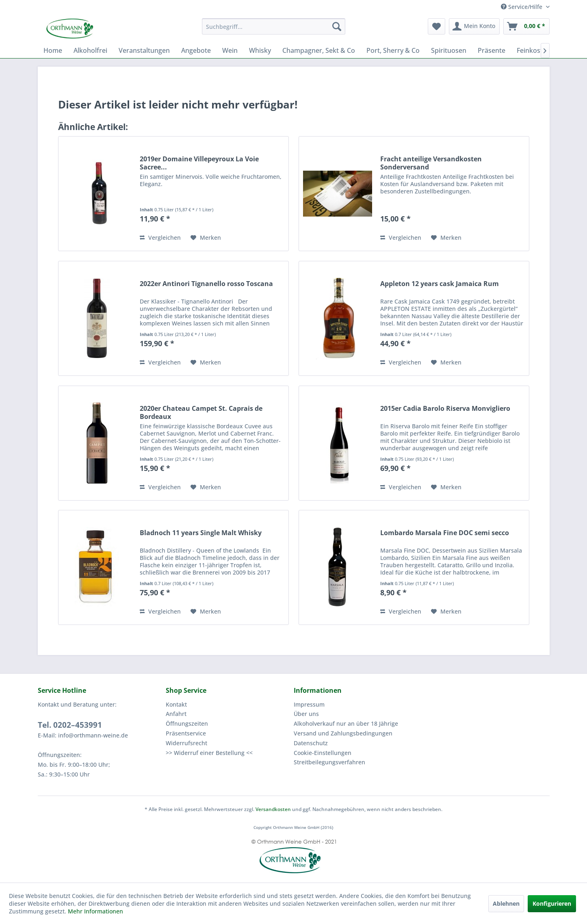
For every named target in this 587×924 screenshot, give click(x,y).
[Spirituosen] (449, 50)
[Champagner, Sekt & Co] (319, 50)
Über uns (306, 714)
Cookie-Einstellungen (323, 753)
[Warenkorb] (526, 26)
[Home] (53, 50)
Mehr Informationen (95, 911)
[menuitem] (274, 26)
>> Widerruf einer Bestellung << (209, 753)
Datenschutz (311, 743)
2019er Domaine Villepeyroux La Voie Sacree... (199, 163)
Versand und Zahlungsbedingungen (343, 733)
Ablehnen (506, 903)
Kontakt (176, 704)
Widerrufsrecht (186, 743)
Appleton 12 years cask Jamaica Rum (440, 284)
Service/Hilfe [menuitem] (522, 7)
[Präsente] (492, 50)
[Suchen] (337, 26)
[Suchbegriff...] (274, 26)
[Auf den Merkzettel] (206, 238)
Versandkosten (273, 809)
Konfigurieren (552, 903)
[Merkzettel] (436, 26)
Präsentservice (186, 733)
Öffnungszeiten (187, 723)
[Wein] (230, 50)
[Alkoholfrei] (90, 50)
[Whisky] (260, 50)
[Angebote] (196, 50)
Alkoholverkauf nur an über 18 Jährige (346, 723)
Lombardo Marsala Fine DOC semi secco (445, 533)
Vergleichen (160, 238)
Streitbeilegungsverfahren (329, 762)
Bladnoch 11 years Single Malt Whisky (201, 533)
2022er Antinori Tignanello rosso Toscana (206, 284)
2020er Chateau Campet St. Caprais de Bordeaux (201, 412)
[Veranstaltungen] (144, 50)
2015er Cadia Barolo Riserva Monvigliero (445, 409)
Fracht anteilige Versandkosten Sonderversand (431, 163)
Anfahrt (176, 714)
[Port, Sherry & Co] (393, 50)
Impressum (309, 704)
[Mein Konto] (474, 26)
